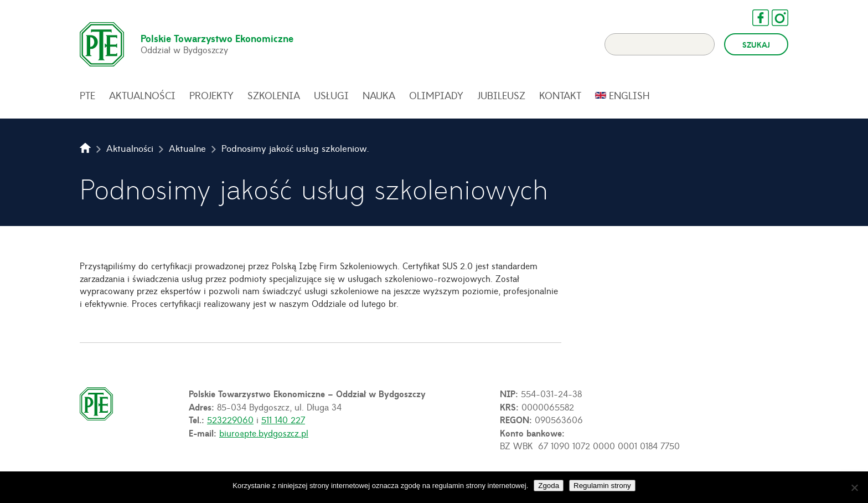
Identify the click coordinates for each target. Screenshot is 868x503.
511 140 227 (283, 419)
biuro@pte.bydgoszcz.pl (264, 433)
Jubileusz (501, 95)
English (629, 95)
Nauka (379, 95)
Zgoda (549, 486)
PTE (87, 95)
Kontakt (560, 95)
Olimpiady (436, 95)
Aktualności (142, 95)
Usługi (331, 95)
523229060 (230, 419)
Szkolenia (274, 95)
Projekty (211, 95)
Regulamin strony (602, 486)
